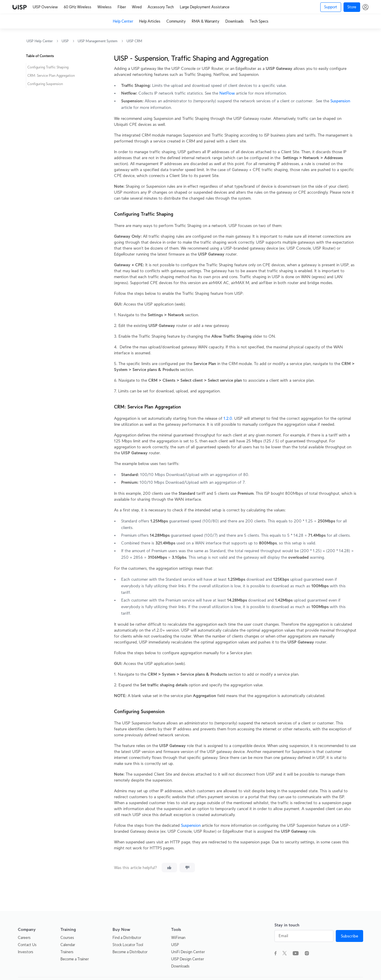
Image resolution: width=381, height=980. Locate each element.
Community (176, 21)
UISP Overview (45, 7)
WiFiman (178, 938)
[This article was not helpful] (187, 868)
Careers (24, 938)
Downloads (235, 21)
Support (331, 7)
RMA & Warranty (206, 21)
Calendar (68, 945)
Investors (26, 952)
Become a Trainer (75, 959)
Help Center (123, 21)
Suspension (340, 101)
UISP (65, 41)
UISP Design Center (188, 959)
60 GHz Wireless (78, 7)
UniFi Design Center (188, 952)
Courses (67, 938)
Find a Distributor (127, 938)
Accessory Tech (161, 7)
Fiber (122, 7)
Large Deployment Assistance (205, 7)
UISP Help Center (40, 41)
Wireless (104, 7)
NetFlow (227, 93)
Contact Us (27, 945)
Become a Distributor (130, 952)
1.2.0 (228, 418)
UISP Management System (98, 41)
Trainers (67, 952)
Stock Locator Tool (128, 945)
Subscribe (349, 936)
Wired (137, 7)
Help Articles (150, 21)
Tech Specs (259, 21)
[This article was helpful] (169, 868)
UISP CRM (134, 41)
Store (352, 7)
